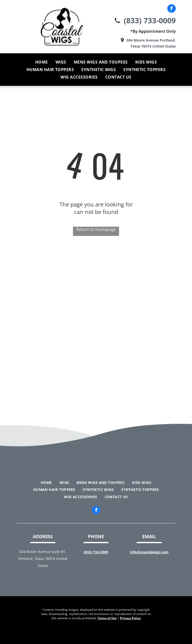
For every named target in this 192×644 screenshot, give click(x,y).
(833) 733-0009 (150, 20)
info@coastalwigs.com (149, 552)
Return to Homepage (96, 229)
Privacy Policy (130, 618)
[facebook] (171, 9)
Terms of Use (107, 618)
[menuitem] (42, 62)
